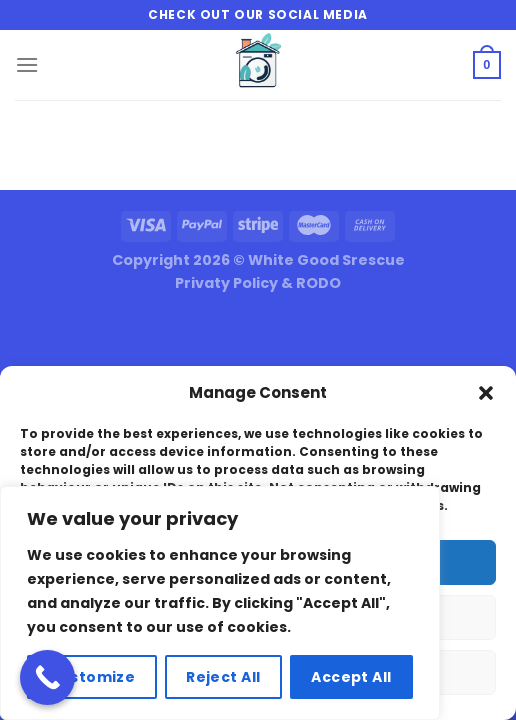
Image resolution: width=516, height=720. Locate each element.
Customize (91, 677)
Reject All (223, 677)
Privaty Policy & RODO (258, 283)
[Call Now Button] (47, 677)
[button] (486, 393)
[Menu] (27, 64)
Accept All (351, 677)
